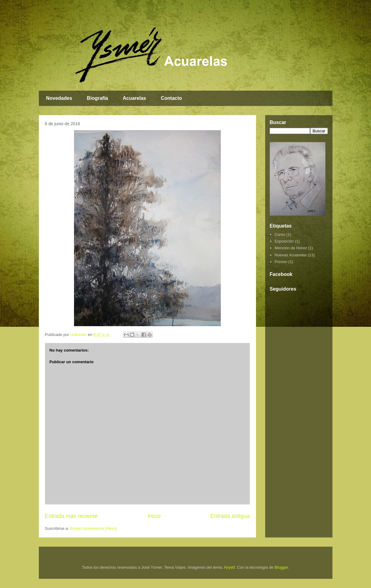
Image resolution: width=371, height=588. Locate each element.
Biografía (97, 98)
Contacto (171, 98)
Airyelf (229, 567)
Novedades (59, 98)
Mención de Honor (291, 248)
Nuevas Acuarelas (291, 255)
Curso (280, 234)
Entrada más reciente (71, 516)
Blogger (281, 567)
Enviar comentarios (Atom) (94, 528)
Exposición (284, 241)
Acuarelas (134, 98)
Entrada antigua (230, 516)
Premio (281, 262)
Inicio (154, 516)
